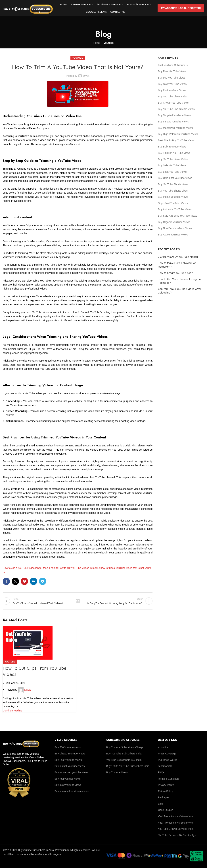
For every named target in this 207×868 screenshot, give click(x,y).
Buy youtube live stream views (72, 791)
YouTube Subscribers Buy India (124, 760)
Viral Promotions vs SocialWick (175, 823)
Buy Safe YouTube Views (172, 165)
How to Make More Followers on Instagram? (177, 265)
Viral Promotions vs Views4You (175, 816)
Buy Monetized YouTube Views (175, 128)
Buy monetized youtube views (71, 772)
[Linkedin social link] (34, 581)
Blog (160, 804)
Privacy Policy (166, 785)
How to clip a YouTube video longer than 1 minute (31, 568)
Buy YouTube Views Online (173, 159)
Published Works (167, 760)
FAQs (161, 772)
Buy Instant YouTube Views (173, 122)
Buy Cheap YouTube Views (173, 103)
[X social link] (15, 581)
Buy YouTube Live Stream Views (176, 109)
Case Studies (165, 810)
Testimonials (165, 766)
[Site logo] (28, 8)
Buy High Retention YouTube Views (178, 134)
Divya (86, 76)
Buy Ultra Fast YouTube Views (175, 178)
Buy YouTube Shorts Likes (173, 191)
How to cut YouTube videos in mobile (79, 568)
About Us (163, 747)
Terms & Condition (168, 779)
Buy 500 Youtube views (68, 747)
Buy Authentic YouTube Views (175, 209)
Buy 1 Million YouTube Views (174, 153)
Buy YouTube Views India (172, 97)
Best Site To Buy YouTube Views (176, 140)
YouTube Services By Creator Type (178, 835)
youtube (109, 43)
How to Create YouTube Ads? (175, 273)
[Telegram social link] (43, 581)
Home (97, 43)
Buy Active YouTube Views (173, 235)
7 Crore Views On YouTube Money (178, 257)
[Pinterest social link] (24, 581)
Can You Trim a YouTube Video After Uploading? (179, 291)
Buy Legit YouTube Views (172, 172)
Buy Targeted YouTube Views (174, 115)
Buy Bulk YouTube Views (172, 147)
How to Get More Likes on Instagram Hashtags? (180, 281)
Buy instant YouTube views (70, 766)
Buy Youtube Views (117, 772)
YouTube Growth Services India (176, 829)
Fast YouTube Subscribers (173, 65)
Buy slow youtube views (68, 785)
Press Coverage (167, 754)
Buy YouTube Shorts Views (173, 184)
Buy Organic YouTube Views (174, 222)
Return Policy (165, 791)
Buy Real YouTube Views (172, 71)
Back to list (78, 601)
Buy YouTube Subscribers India (124, 754)
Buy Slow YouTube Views (172, 84)
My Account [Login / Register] (181, 8)
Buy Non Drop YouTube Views (175, 228)
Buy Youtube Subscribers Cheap (125, 747)
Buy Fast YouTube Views (172, 90)
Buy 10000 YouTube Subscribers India (128, 766)
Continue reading (12, 711)
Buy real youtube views (68, 779)
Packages (163, 797)
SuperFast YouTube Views (173, 203)
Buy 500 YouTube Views (172, 78)
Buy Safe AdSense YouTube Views (177, 216)
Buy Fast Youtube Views (68, 760)
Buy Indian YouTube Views (173, 197)
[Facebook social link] (6, 581)
